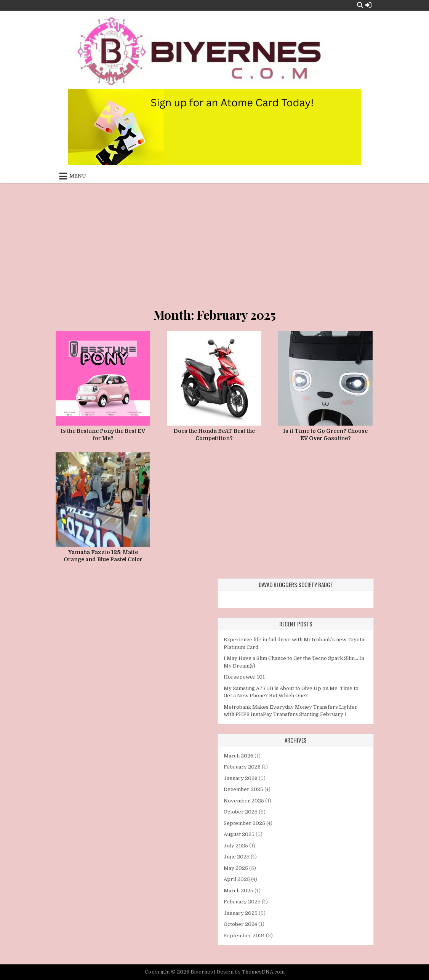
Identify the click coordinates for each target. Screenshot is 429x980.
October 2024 (240, 924)
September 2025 (244, 823)
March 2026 (239, 756)
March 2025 (239, 891)
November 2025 (244, 801)
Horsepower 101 (244, 677)
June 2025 (237, 857)
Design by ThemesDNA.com (251, 972)
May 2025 (236, 868)
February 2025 (242, 902)
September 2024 (244, 936)
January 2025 (241, 913)
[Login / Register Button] (368, 5)
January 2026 (241, 778)
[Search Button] (360, 5)
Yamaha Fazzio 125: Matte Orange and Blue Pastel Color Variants (103, 560)
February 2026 (242, 767)
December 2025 (243, 789)
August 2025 (239, 834)
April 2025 (237, 879)
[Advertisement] (214, 240)
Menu (78, 176)
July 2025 (236, 846)
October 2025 (241, 812)
